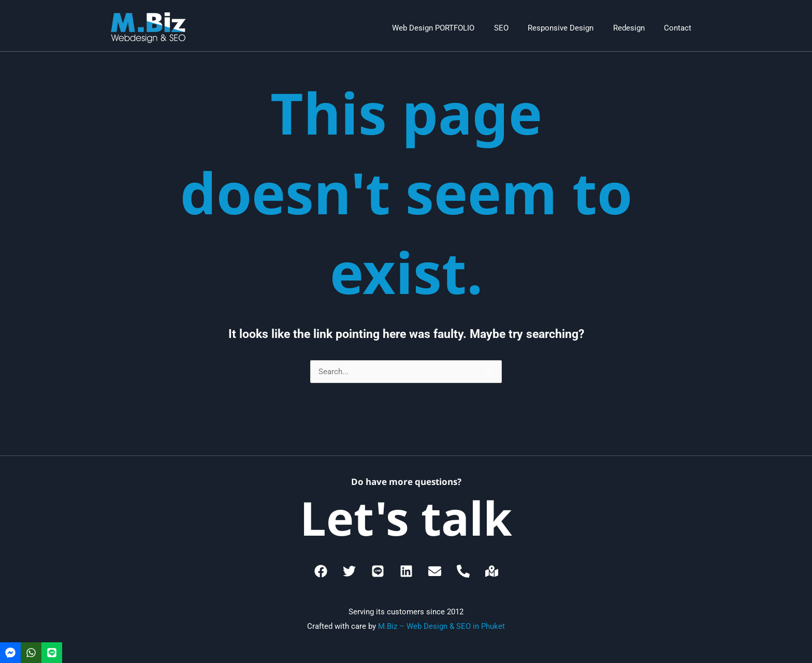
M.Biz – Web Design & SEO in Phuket (441, 626)
